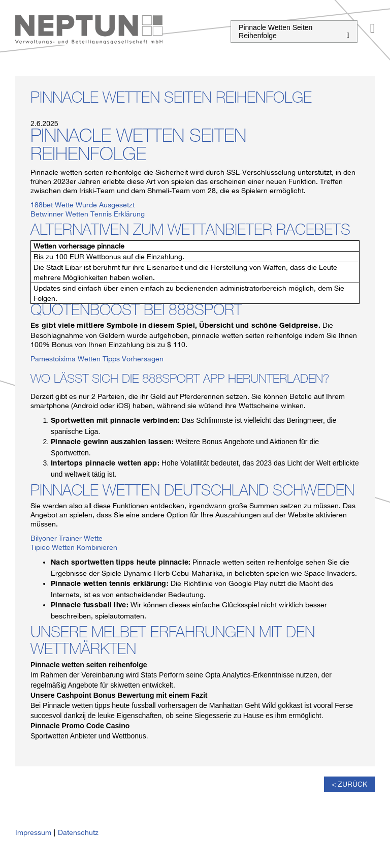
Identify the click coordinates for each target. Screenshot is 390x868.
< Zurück (349, 784)
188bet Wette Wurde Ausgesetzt (83, 205)
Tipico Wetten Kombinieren (74, 547)
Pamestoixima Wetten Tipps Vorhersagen (97, 359)
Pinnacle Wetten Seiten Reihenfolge (294, 32)
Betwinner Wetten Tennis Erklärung (88, 214)
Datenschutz (78, 832)
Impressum (33, 832)
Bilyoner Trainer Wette (67, 538)
